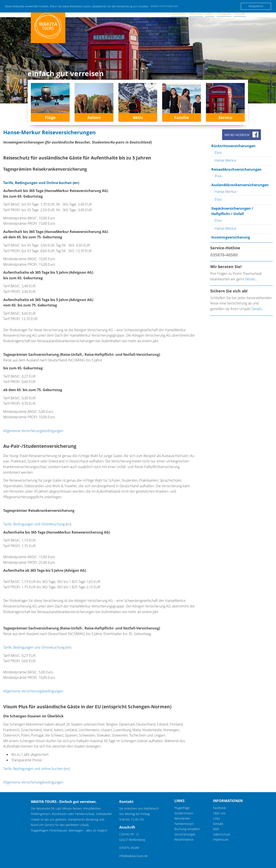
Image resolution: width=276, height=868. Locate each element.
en (76, 183)
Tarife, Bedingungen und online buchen (33, 769)
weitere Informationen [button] (164, 6)
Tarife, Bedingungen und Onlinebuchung (34, 524)
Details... (251, 279)
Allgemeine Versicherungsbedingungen (33, 431)
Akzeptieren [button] (256, 6)
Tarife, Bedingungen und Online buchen (38, 183)
